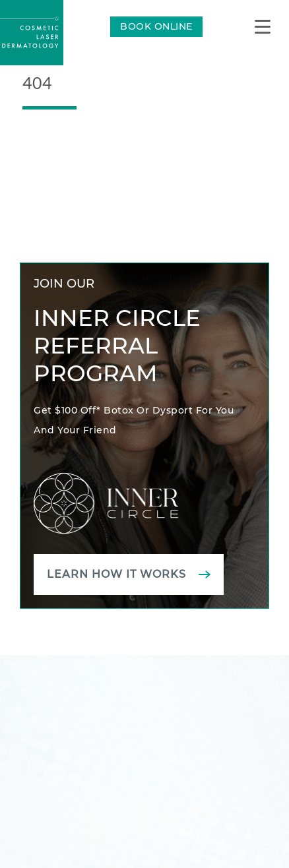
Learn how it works (116, 574)
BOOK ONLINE (156, 26)
